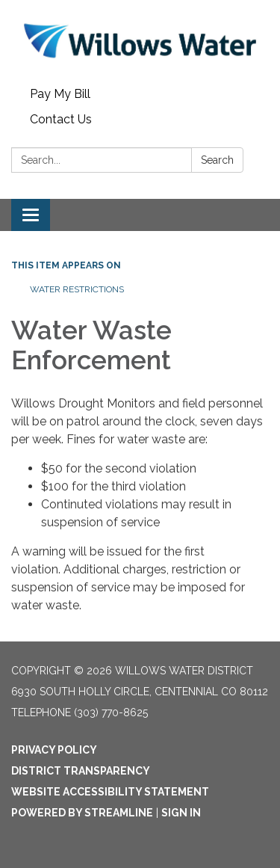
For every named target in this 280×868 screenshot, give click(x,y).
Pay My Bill (60, 94)
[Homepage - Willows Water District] (140, 41)
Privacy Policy (54, 750)
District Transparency (81, 771)
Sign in (181, 813)
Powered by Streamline (82, 813)
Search (217, 160)
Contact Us (61, 119)
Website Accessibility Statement (110, 792)
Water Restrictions (77, 289)
